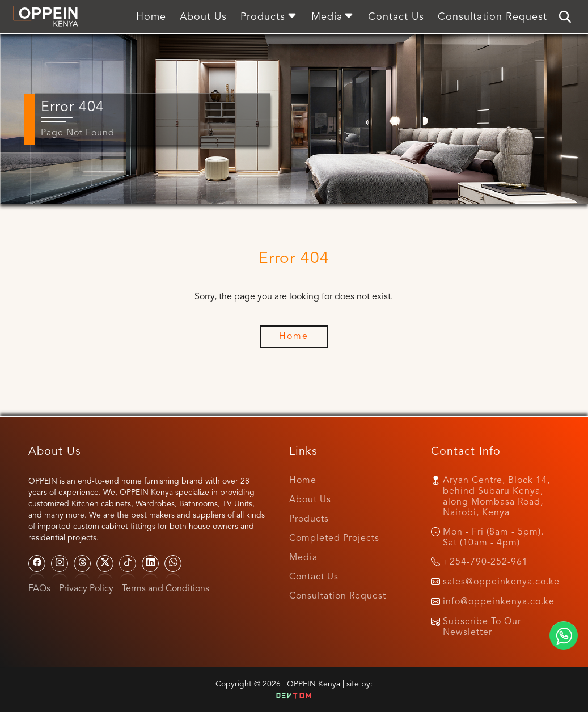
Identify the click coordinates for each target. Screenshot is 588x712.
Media (303, 558)
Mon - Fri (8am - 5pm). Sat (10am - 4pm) (493, 538)
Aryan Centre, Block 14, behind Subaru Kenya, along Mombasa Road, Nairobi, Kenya (496, 497)
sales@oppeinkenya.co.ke (501, 582)
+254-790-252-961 (485, 562)
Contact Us (314, 577)
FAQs (39, 589)
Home (303, 481)
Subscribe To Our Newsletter (482, 627)
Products (309, 519)
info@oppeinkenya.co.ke (499, 602)
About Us (310, 500)
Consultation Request (338, 596)
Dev (294, 696)
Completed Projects (334, 539)
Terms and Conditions (166, 589)
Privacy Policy (86, 589)
